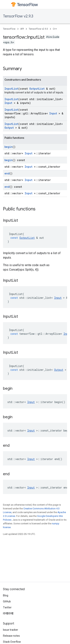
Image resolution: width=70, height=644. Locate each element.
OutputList (37, 89)
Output (9, 128)
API (22, 29)
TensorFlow (9, 29)
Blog (6, 595)
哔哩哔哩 (8, 613)
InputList (11, 89)
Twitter (7, 607)
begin (8, 147)
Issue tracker (11, 630)
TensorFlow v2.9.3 (18, 16)
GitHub (7, 601)
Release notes (11, 636)
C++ (55, 29)
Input (8, 103)
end (7, 173)
